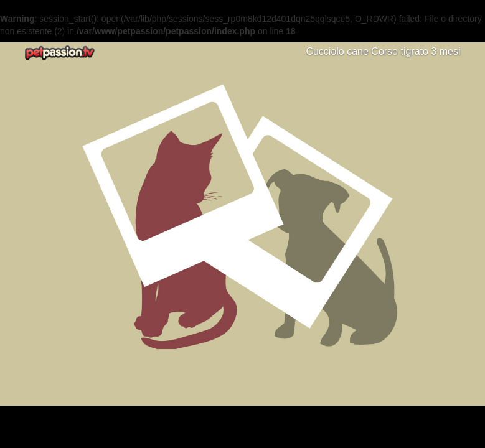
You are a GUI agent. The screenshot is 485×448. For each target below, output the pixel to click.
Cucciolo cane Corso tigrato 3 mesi (383, 51)
